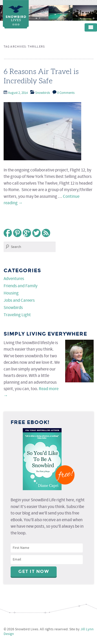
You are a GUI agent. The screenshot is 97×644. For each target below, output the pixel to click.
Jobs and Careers (19, 301)
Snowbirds (43, 93)
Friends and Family (21, 286)
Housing (11, 293)
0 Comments (66, 93)
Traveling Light (17, 315)
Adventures (14, 279)
